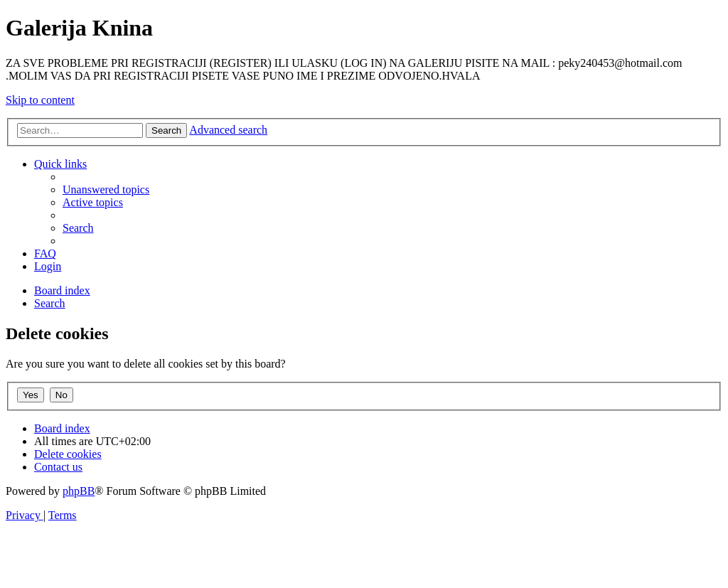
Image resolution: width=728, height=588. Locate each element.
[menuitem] (106, 189)
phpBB (79, 491)
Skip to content (40, 100)
